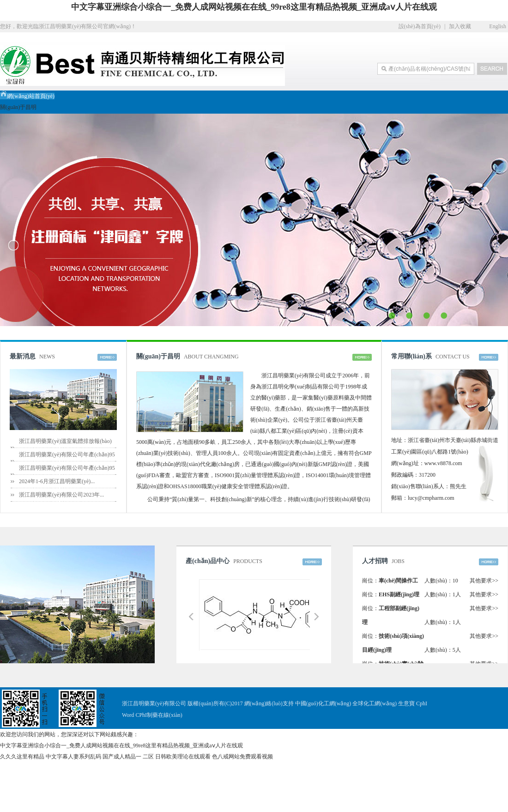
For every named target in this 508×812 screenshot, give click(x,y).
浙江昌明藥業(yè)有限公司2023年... (61, 495)
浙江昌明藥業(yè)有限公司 (293, 376)
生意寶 (406, 703)
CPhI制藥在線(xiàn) (159, 715)
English (498, 26)
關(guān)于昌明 (18, 107)
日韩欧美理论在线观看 (183, 757)
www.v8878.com (443, 463)
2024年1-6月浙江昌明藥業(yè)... (57, 481)
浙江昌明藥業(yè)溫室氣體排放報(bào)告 (65, 448)
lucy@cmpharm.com (431, 498)
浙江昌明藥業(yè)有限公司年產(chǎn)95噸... (67, 461)
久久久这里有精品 (22, 757)
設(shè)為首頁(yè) (420, 26)
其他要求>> (484, 581)
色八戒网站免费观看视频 (242, 757)
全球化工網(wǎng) (375, 703)
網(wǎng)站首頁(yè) (27, 96)
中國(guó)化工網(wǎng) (323, 703)
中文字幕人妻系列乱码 (73, 757)
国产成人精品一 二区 (128, 757)
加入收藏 (460, 26)
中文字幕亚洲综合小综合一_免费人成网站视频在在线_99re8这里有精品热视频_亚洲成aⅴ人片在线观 (254, 7)
